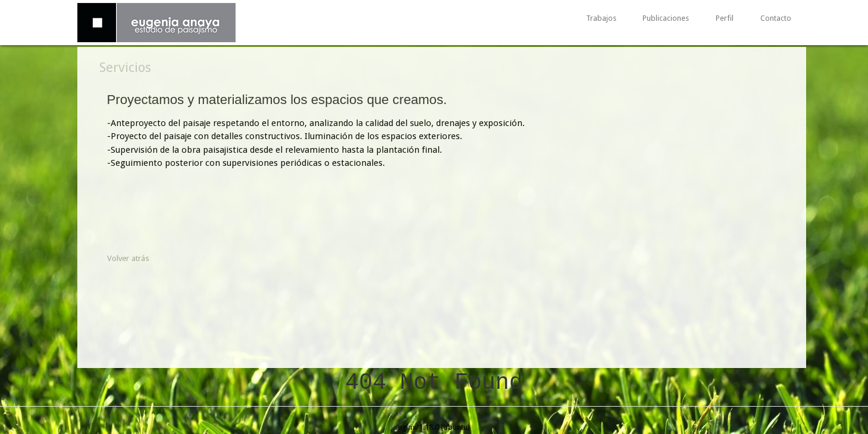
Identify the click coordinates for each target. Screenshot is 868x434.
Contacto (776, 19)
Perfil (725, 19)
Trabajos (601, 19)
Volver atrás (128, 258)
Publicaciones (666, 19)
